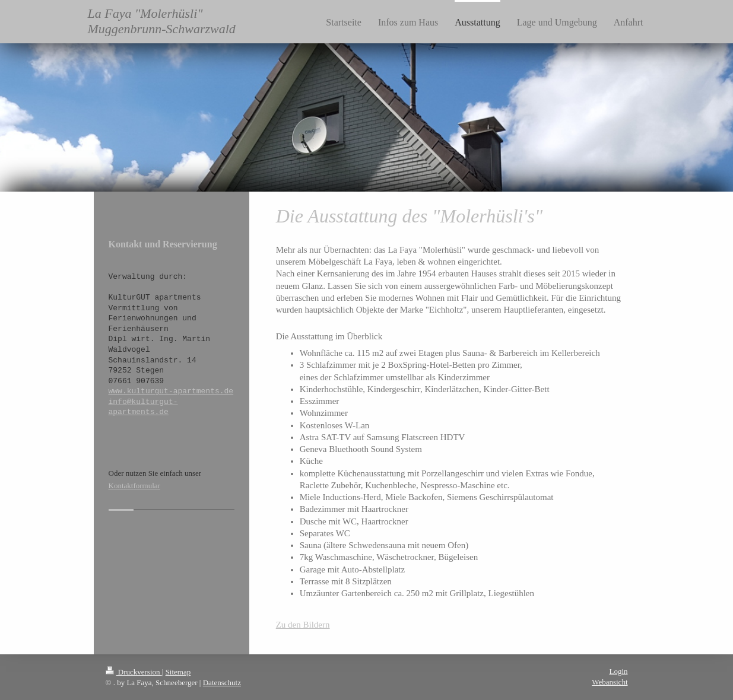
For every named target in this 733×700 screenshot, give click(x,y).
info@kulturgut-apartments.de (143, 407)
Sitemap (178, 672)
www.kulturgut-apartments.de (171, 391)
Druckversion (134, 672)
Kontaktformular (134, 486)
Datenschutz (222, 682)
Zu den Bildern (303, 625)
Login (618, 671)
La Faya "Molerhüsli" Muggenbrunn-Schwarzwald (162, 21)
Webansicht (610, 682)
